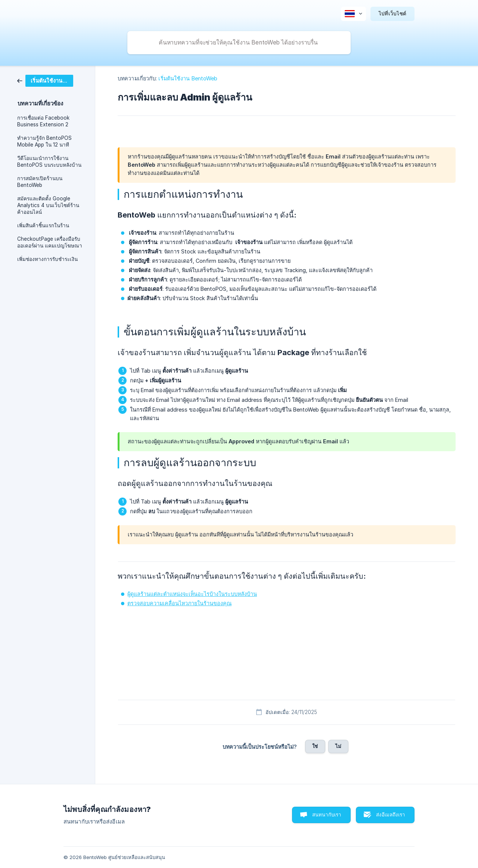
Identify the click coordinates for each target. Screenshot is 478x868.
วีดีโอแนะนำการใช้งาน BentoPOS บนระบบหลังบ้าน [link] (49, 161)
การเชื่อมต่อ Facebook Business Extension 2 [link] (43, 121)
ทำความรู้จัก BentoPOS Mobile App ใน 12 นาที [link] (44, 141)
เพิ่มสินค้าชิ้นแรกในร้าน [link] (43, 225)
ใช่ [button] (315, 746)
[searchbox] (239, 43)
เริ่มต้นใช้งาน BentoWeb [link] (188, 78)
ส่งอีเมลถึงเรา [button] (390, 815)
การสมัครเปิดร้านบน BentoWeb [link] (40, 182)
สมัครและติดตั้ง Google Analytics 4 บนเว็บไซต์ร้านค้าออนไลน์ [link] (48, 205)
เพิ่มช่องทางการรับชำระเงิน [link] (47, 259)
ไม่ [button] (338, 746)
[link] (45, 80)
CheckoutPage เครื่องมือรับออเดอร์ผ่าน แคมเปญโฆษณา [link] (50, 242)
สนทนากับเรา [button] (327, 815)
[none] (353, 14)
